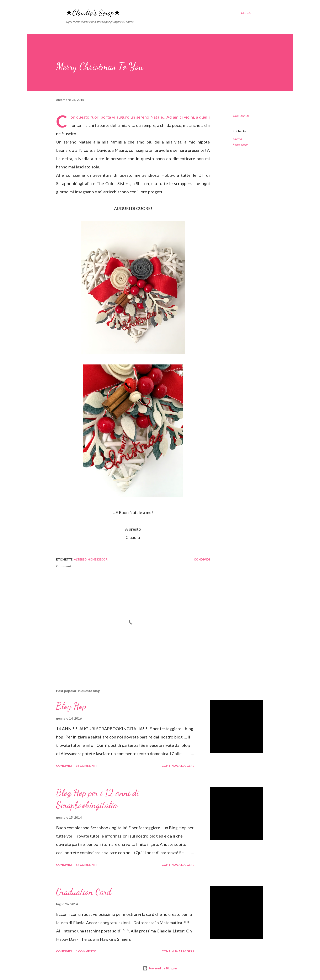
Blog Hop (71, 706)
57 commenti (86, 865)
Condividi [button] (241, 116)
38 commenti (86, 766)
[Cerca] (246, 13)
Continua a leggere (178, 766)
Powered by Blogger (160, 968)
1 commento (86, 951)
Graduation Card (84, 892)
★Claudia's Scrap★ (93, 13)
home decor (240, 145)
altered (237, 139)
